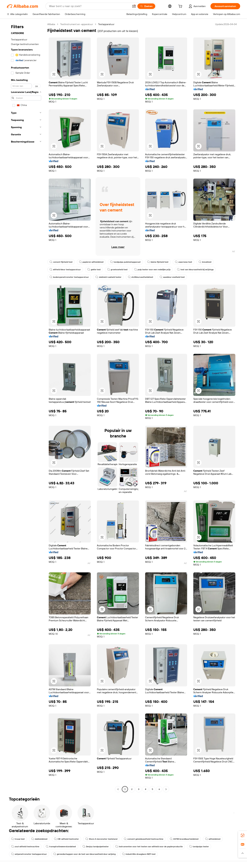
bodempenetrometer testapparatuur (69, 277)
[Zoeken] (146, 6)
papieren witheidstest (91, 262)
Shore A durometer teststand (101, 839)
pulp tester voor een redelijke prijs (152, 270)
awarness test (184, 262)
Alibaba (51, 24)
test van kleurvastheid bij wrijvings (195, 270)
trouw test (18, 839)
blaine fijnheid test (158, 262)
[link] (243, 835)
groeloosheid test (117, 270)
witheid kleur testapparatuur (65, 270)
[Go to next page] (166, 789)
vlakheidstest (39, 839)
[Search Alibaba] (89, 6)
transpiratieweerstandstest (61, 847)
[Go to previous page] (118, 789)
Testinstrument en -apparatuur (77, 24)
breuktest (205, 262)
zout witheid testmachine (25, 847)
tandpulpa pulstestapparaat (125, 262)
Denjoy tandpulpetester (96, 847)
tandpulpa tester (199, 847)
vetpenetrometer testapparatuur (29, 854)
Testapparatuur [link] (106, 24)
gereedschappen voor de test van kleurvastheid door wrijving (84, 854)
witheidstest (213, 839)
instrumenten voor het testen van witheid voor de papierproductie (149, 847)
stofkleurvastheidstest (141, 277)
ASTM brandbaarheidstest (184, 839)
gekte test (94, 270)
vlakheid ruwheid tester (108, 277)
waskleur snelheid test (172, 277)
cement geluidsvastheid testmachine (144, 839)
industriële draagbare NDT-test (139, 854)
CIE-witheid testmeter (66, 839)
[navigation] (26, 407)
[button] (134, 6)
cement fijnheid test (61, 262)
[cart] (181, 7)
